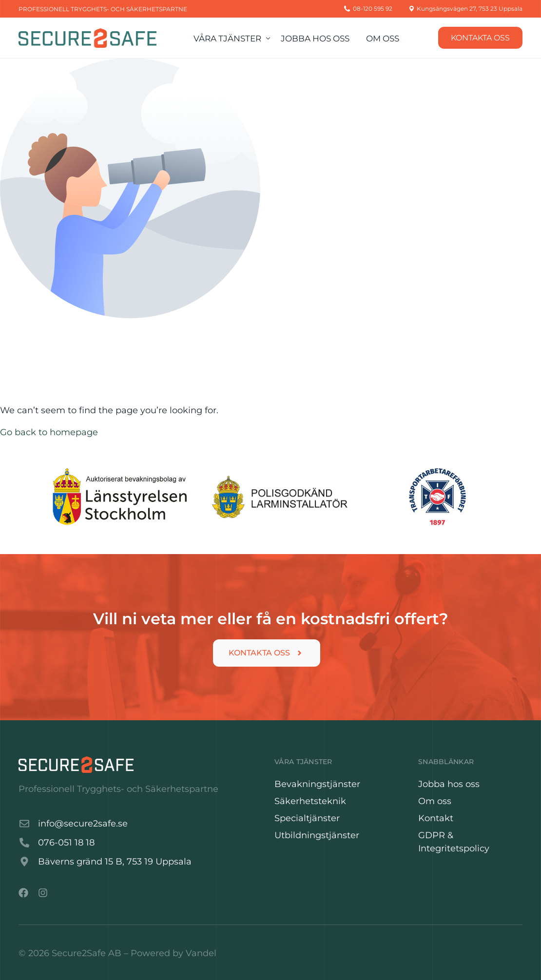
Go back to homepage (49, 432)
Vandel (201, 953)
